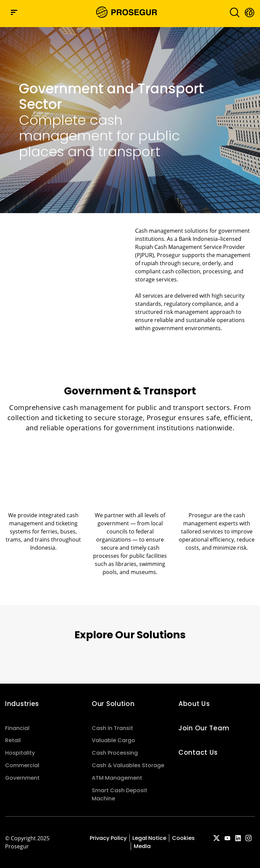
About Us (194, 704)
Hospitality (20, 753)
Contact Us (198, 752)
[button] (249, 12)
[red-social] (216, 839)
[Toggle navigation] (232, 12)
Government (22, 778)
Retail (13, 740)
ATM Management (117, 778)
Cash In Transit (112, 728)
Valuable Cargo (113, 740)
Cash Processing (115, 753)
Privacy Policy (108, 838)
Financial (17, 728)
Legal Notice (149, 838)
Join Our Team (204, 728)
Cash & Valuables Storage (128, 765)
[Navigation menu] (14, 12)
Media (142, 846)
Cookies (183, 838)
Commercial (22, 765)
